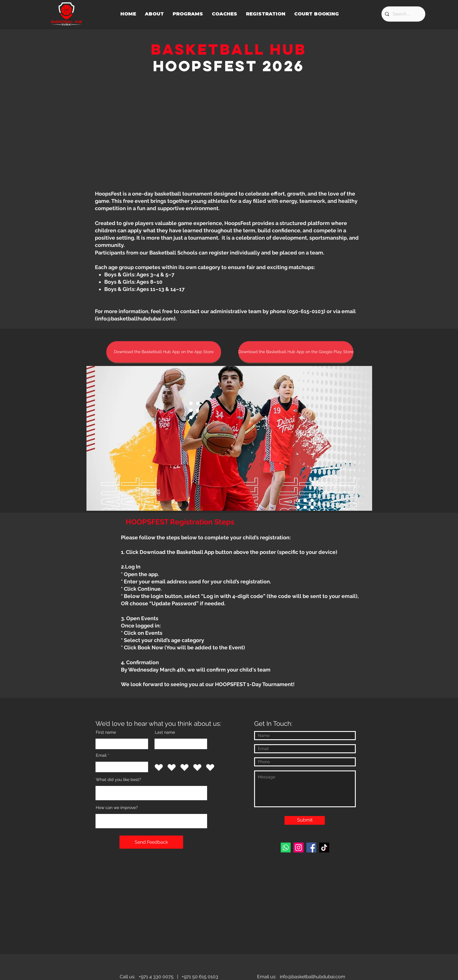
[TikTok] (324, 848)
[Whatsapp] (286, 848)
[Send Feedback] (151, 842)
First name (106, 732)
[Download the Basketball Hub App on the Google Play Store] (296, 352)
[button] (229, 438)
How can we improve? (117, 808)
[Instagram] (299, 848)
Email (101, 755)
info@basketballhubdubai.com (135, 319)
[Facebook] (311, 848)
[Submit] (305, 820)
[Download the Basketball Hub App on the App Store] (164, 352)
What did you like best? (118, 780)
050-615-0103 (306, 311)
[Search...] (403, 14)
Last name (165, 732)
